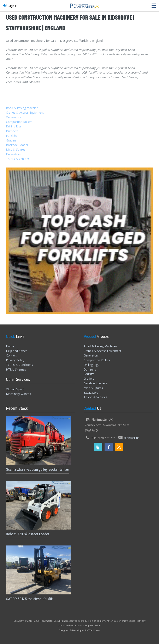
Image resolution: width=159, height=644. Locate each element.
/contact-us (132, 438)
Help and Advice (17, 351)
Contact (11, 355)
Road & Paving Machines (100, 346)
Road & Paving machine (22, 108)
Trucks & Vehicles (18, 159)
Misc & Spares (16, 149)
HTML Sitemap (16, 369)
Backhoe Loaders (95, 383)
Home (10, 346)
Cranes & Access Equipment (25, 112)
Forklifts (11, 136)
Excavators (13, 154)
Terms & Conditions (19, 365)
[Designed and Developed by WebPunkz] (79, 630)
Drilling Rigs (14, 126)
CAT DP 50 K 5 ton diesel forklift (30, 599)
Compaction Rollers (19, 122)
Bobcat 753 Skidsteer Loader (28, 534)
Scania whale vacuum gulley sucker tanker (38, 469)
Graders (11, 140)
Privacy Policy (15, 360)
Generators (14, 117)
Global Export (15, 389)
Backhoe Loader (17, 145)
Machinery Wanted (19, 394)
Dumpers (12, 131)
